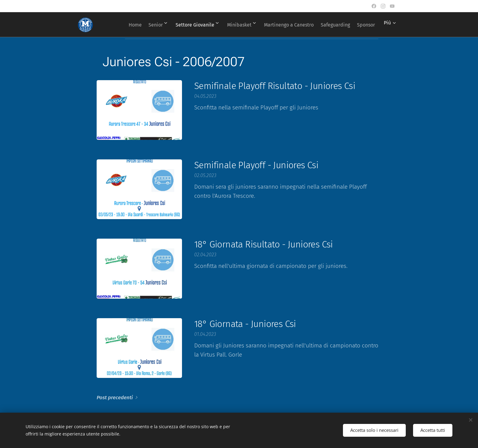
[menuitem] (142, 25)
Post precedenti (115, 398)
